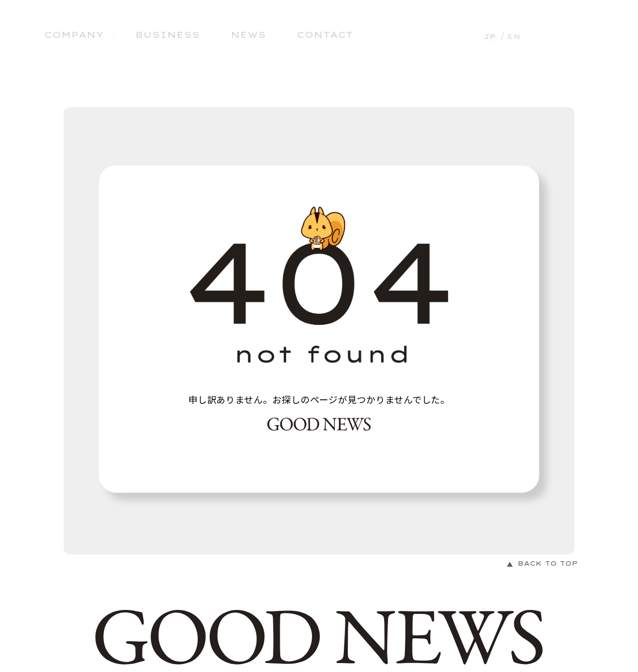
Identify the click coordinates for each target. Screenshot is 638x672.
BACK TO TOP (548, 563)
